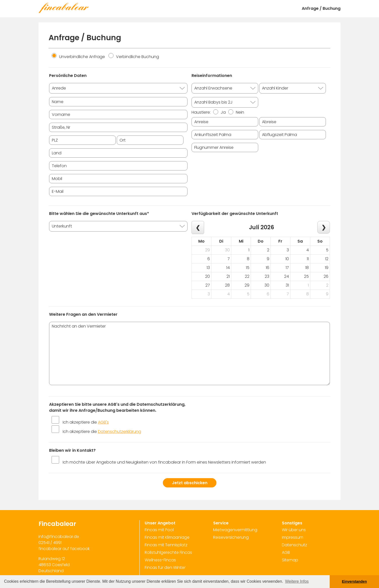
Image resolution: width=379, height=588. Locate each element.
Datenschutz (294, 545)
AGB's (103, 422)
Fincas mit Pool (159, 530)
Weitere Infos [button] (297, 581)
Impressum (293, 537)
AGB (286, 552)
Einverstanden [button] (354, 581)
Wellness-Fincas (160, 560)
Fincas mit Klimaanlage (167, 537)
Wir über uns (294, 530)
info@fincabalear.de (59, 537)
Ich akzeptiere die (86, 422)
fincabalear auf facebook (64, 549)
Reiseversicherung (231, 537)
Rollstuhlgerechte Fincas (168, 552)
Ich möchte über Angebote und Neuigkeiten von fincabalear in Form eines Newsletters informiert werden (164, 462)
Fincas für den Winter (165, 568)
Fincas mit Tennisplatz (166, 545)
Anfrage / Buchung (321, 8)
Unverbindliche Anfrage (78, 57)
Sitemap (290, 560)
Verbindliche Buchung (134, 57)
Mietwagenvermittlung (235, 530)
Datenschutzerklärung (120, 432)
